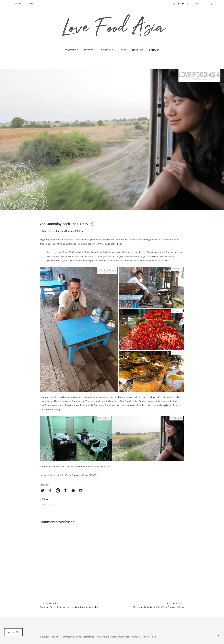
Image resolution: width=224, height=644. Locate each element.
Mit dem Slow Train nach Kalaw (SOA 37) (77, 475)
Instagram (175, 4)
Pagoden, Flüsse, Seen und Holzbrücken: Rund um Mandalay (69, 605)
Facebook (179, 4)
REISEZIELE (107, 50)
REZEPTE (88, 50)
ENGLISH (18, 4)
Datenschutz (88, 637)
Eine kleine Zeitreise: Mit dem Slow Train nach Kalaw (159, 605)
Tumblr (187, 4)
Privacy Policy (102, 637)
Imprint (78, 637)
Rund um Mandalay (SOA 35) (70, 231)
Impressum (68, 637)
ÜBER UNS (138, 50)
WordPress (124, 637)
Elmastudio (151, 637)
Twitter (183, 4)
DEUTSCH (30, 4)
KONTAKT (154, 50)
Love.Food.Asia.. (53, 637)
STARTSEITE (71, 50)
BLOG (124, 50)
